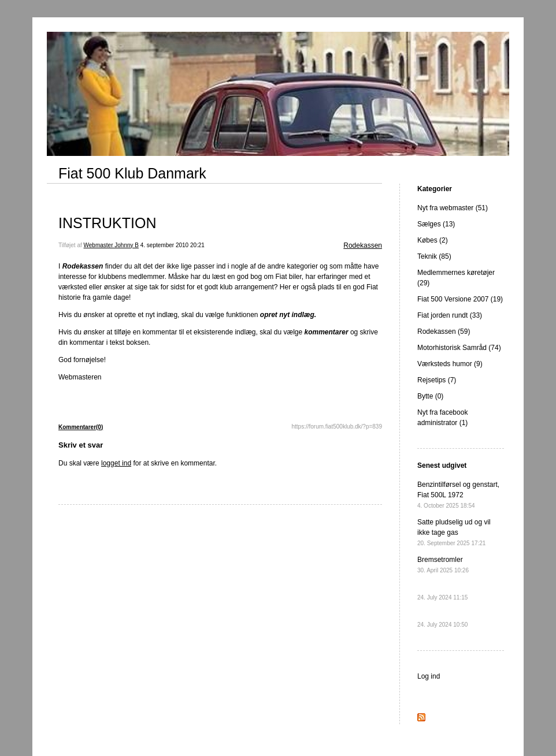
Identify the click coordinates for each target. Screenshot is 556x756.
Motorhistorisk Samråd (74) (459, 348)
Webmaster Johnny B (111, 245)
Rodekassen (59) (444, 332)
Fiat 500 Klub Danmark (132, 173)
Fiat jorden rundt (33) (450, 315)
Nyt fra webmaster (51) (453, 208)
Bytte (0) (430, 396)
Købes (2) (433, 240)
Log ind (429, 676)
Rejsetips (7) (437, 380)
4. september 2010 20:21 (173, 245)
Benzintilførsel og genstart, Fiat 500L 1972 (458, 495)
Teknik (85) (434, 256)
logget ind (116, 463)
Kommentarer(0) (81, 427)
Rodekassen (363, 245)
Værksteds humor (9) (450, 364)
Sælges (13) (436, 224)
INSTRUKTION (107, 223)
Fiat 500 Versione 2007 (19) (460, 299)
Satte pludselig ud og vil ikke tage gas (454, 532)
